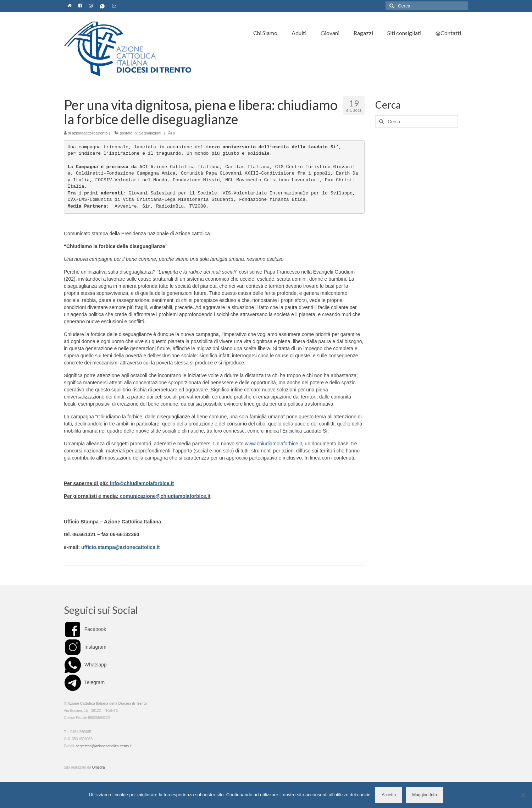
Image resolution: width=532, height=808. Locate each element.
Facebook (85, 629)
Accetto (389, 795)
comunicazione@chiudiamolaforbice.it (165, 496)
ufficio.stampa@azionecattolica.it (120, 547)
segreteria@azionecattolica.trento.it (104, 746)
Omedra (99, 767)
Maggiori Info (424, 795)
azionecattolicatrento (90, 133)
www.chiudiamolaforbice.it (274, 444)
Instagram (85, 647)
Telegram (84, 682)
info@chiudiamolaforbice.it (142, 483)
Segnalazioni (150, 133)
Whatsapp (85, 665)
